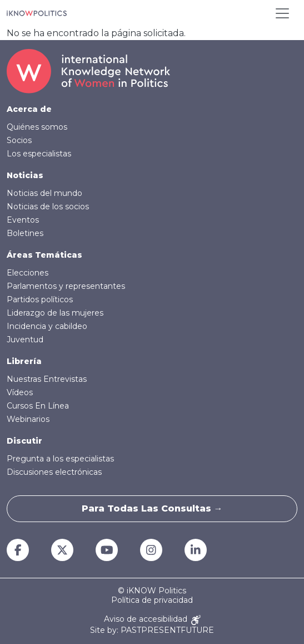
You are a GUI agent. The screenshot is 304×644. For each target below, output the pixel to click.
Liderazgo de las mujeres (55, 313)
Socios (19, 140)
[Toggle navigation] (282, 13)
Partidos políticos (40, 299)
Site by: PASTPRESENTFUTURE (152, 630)
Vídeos (20, 392)
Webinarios (28, 419)
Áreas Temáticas (44, 255)
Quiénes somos (37, 127)
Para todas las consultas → (152, 508)
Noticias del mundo (44, 193)
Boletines (25, 233)
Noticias (25, 175)
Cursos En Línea (38, 406)
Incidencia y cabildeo (47, 326)
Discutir (24, 441)
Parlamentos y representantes (66, 286)
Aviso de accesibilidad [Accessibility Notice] (152, 620)
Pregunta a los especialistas (60, 459)
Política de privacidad (152, 600)
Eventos (23, 220)
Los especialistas (39, 154)
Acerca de (29, 109)
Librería (24, 361)
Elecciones (28, 273)
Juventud (25, 340)
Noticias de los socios (48, 207)
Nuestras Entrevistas (47, 379)
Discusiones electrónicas (54, 472)
